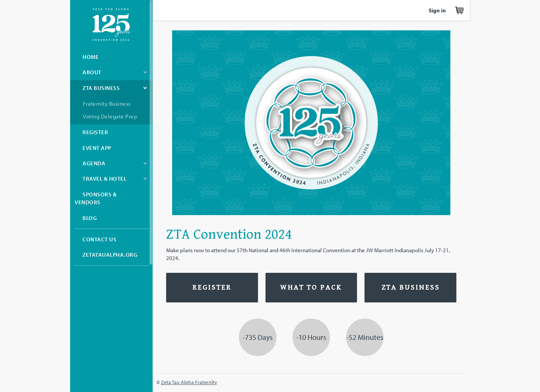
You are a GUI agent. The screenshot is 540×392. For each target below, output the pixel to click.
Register (95, 132)
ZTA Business (101, 88)
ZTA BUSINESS (411, 288)
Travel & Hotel (104, 179)
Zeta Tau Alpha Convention (111, 25)
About (92, 72)
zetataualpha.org (110, 255)
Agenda (94, 163)
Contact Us (99, 239)
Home (91, 57)
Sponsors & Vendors (96, 198)
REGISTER (212, 288)
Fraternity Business (107, 104)
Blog (90, 218)
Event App (97, 148)
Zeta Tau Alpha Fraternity (189, 382)
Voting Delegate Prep (110, 116)
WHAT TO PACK (311, 288)
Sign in (437, 10)
